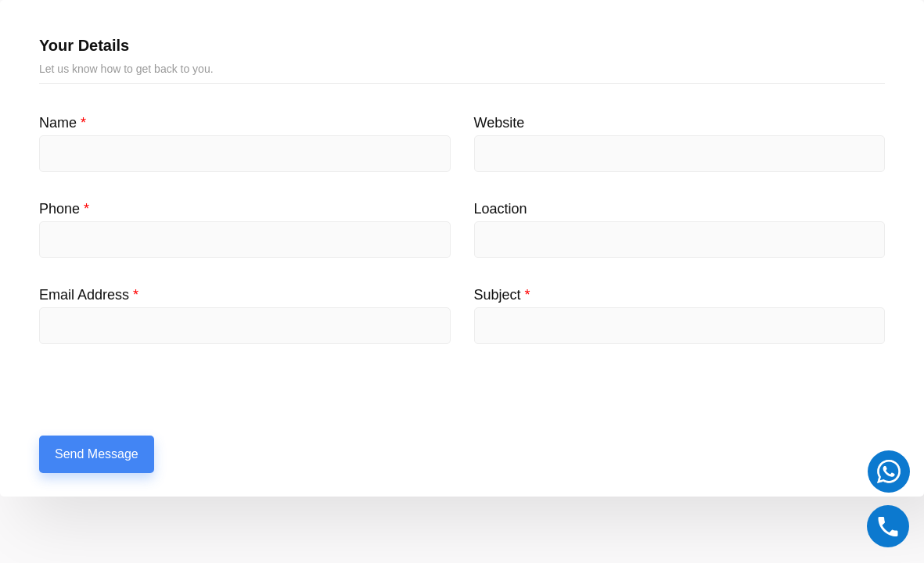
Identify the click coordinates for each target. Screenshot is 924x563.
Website (500, 123)
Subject (502, 295)
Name (63, 123)
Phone (64, 209)
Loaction (501, 209)
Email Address (89, 295)
